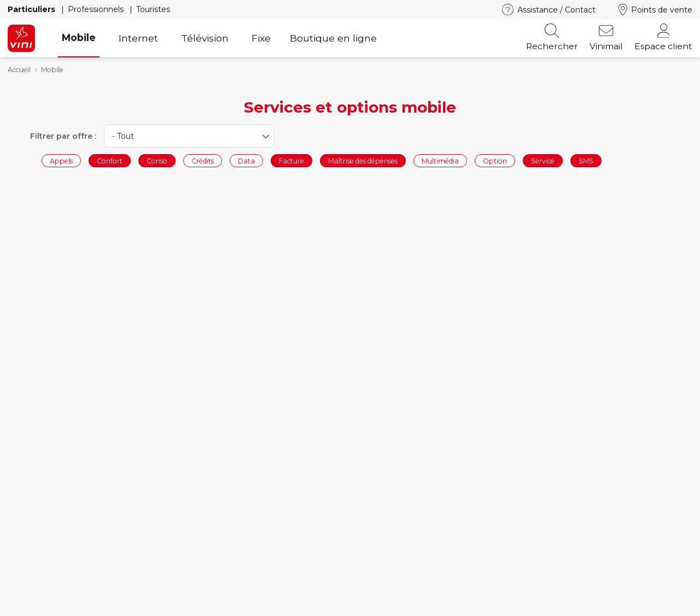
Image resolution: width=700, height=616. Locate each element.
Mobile (79, 37)
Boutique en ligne (333, 38)
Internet (138, 38)
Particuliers (33, 9)
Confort (110, 160)
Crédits (203, 160)
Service (543, 160)
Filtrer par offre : (63, 136)
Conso (157, 160)
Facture (291, 160)
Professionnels (97, 9)
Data (246, 160)
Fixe (261, 38)
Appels (61, 160)
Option (495, 160)
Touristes (153, 9)
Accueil (19, 70)
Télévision (205, 38)
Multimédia (440, 160)
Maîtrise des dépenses (363, 160)
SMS (586, 160)
